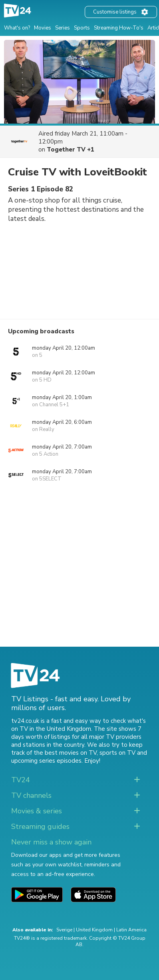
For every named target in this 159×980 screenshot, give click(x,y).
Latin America (131, 930)
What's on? (17, 28)
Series (63, 28)
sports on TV (117, 753)
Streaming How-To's (119, 28)
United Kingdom (94, 930)
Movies (43, 28)
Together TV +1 (71, 150)
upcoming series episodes (46, 761)
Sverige (64, 930)
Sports (82, 28)
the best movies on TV (65, 753)
